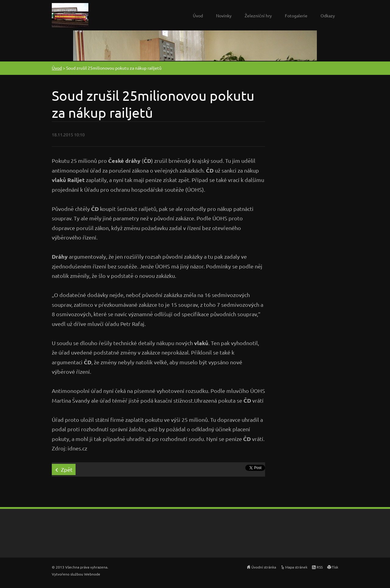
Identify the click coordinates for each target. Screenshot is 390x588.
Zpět (67, 469)
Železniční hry (258, 16)
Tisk (335, 567)
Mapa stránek (296, 567)
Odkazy (328, 16)
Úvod (198, 16)
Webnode (92, 574)
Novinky (224, 16)
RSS (320, 567)
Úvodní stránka (264, 567)
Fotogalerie (296, 16)
